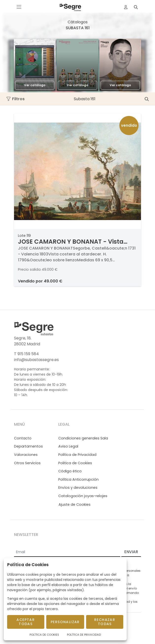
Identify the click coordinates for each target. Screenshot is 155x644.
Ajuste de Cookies (75, 504)
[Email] (67, 552)
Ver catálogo (35, 85)
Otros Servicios (27, 463)
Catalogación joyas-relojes (83, 496)
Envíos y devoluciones (78, 488)
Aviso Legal (68, 446)
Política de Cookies (44, 635)
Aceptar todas (26, 622)
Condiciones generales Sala (83, 438)
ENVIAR (131, 552)
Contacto (23, 438)
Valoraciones (26, 455)
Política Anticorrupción (78, 479)
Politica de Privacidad (77, 455)
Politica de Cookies (75, 463)
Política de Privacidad (84, 635)
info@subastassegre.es (36, 360)
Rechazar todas (105, 622)
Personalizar (65, 622)
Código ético (70, 471)
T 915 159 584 (26, 354)
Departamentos (28, 446)
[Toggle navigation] (19, 7)
